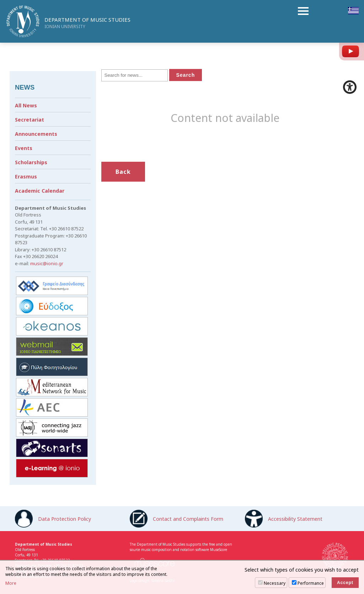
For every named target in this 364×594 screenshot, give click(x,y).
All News (26, 105)
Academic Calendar (40, 191)
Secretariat (30, 120)
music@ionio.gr (47, 263)
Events (24, 148)
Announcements (36, 134)
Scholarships (31, 162)
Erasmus (26, 176)
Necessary (275, 583)
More (11, 583)
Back (123, 172)
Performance (311, 583)
